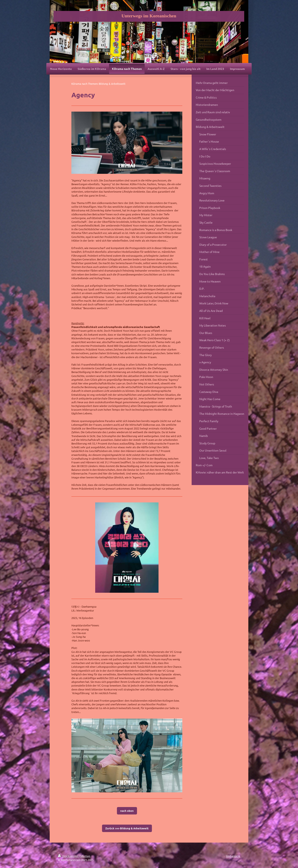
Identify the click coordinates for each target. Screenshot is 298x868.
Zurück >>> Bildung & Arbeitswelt (127, 828)
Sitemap (85, 856)
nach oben (127, 811)
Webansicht (233, 856)
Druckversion (68, 856)
